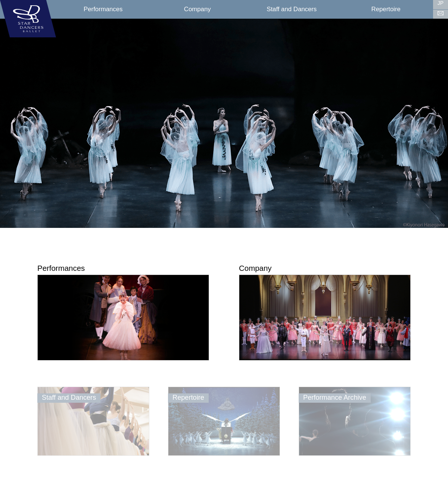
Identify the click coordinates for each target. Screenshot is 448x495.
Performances (103, 9)
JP (441, 3)
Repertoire (386, 9)
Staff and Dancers (292, 9)
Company (197, 9)
